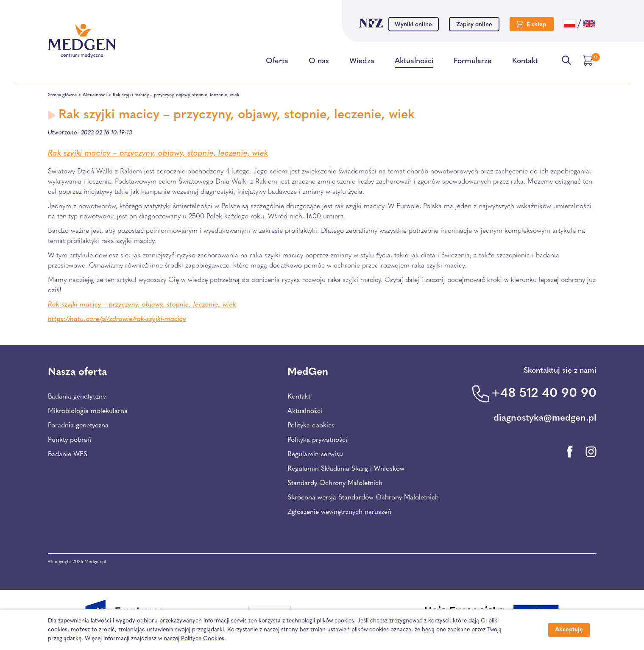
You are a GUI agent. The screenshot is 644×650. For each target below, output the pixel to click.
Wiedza (362, 63)
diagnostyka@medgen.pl (545, 418)
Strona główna (62, 95)
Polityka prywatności (317, 440)
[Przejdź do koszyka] (589, 61)
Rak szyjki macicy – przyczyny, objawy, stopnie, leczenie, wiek (158, 154)
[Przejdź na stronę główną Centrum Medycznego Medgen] (82, 41)
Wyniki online (413, 25)
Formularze (473, 63)
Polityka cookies (311, 426)
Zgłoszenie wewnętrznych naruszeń (339, 512)
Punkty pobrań (70, 440)
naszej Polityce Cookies (194, 639)
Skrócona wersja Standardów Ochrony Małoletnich (363, 498)
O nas (319, 63)
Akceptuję (569, 630)
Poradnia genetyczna (78, 426)
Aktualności (414, 63)
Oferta (277, 63)
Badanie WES (68, 455)
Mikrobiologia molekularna (88, 411)
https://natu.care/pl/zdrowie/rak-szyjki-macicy (117, 319)
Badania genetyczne (77, 397)
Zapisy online (474, 25)
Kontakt (525, 63)
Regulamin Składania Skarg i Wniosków (346, 469)
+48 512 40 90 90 (544, 394)
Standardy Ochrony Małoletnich (335, 483)
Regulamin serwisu (315, 455)
